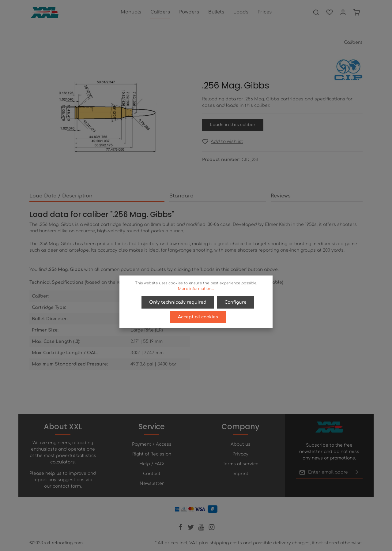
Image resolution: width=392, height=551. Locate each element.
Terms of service (241, 464)
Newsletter (152, 484)
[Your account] (343, 12)
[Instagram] (212, 529)
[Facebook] (181, 529)
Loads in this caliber (233, 125)
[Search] (316, 12)
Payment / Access (152, 444)
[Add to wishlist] (223, 142)
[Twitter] (191, 529)
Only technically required (178, 302)
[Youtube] (202, 529)
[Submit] (357, 472)
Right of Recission (152, 454)
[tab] (97, 196)
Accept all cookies (198, 317)
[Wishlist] (330, 12)
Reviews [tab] (281, 196)
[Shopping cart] (356, 12)
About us (241, 444)
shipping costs (226, 543)
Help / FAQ (152, 464)
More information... (196, 289)
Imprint (240, 474)
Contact (152, 474)
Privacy (240, 454)
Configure (236, 302)
